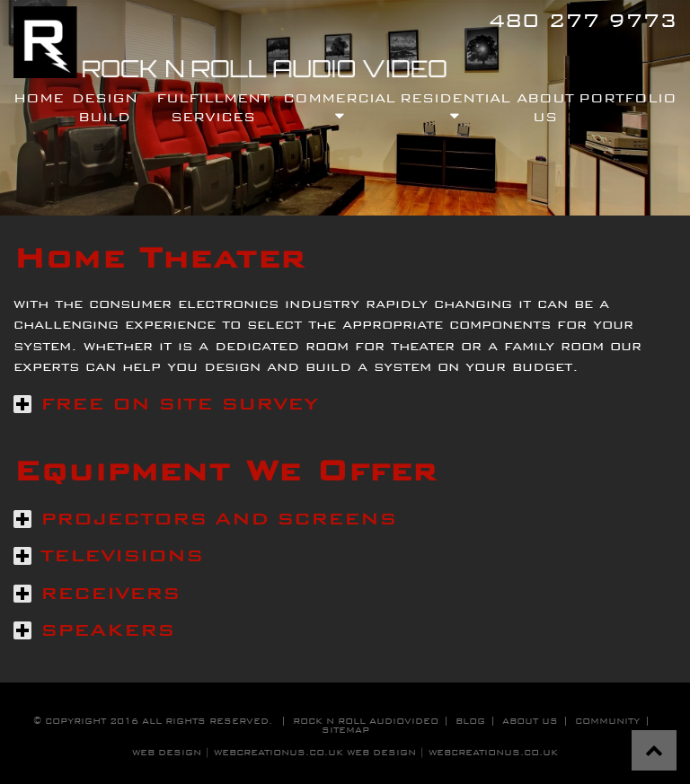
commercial (339, 106)
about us (530, 721)
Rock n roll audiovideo (366, 721)
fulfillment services (213, 106)
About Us (545, 106)
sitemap (345, 730)
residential (455, 106)
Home (39, 97)
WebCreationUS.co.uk (493, 752)
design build (105, 106)
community (607, 721)
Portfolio (628, 97)
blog (470, 721)
